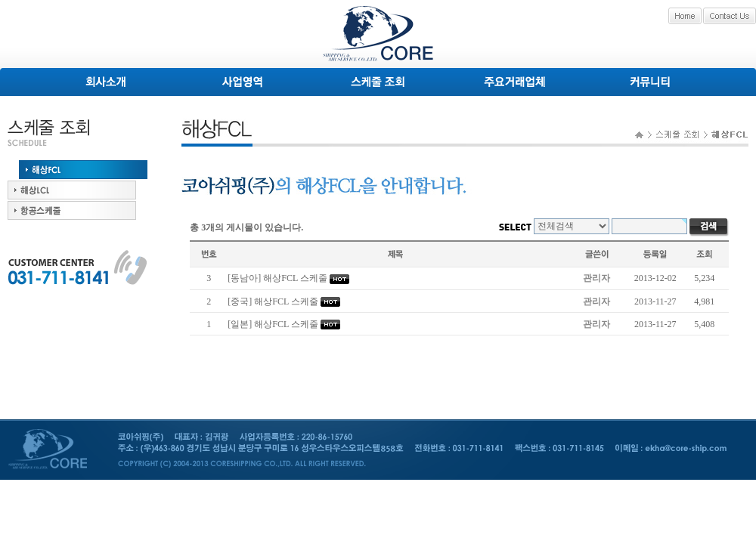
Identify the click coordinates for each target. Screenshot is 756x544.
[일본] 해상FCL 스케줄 (273, 324)
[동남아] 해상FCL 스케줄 (277, 278)
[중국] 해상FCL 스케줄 (273, 301)
